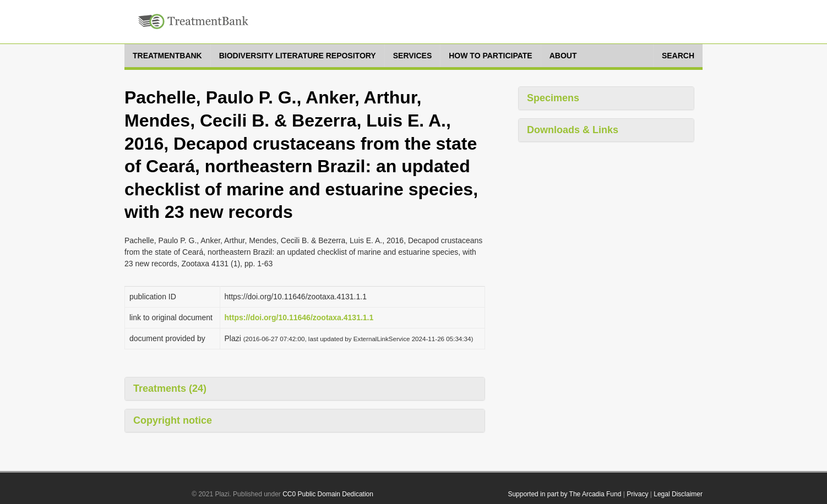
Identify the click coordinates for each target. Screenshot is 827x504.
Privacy (637, 494)
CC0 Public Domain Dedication (328, 494)
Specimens (553, 98)
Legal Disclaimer (678, 494)
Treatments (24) (170, 388)
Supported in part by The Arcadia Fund (564, 494)
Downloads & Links (573, 130)
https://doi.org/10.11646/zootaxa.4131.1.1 (299, 317)
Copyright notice (173, 420)
